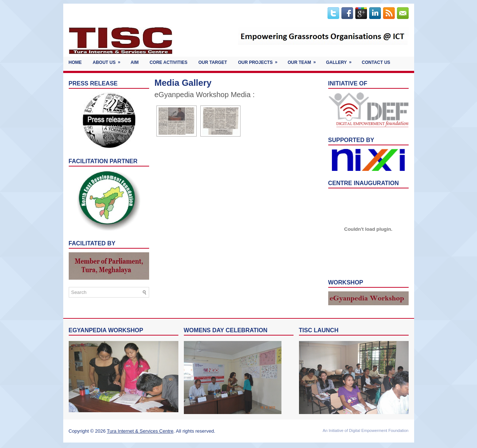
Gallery (341, 61)
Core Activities (169, 62)
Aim (135, 62)
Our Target (213, 62)
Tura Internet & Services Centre (140, 431)
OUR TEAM (304, 61)
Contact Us (376, 62)
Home (75, 62)
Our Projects (260, 61)
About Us (109, 61)
